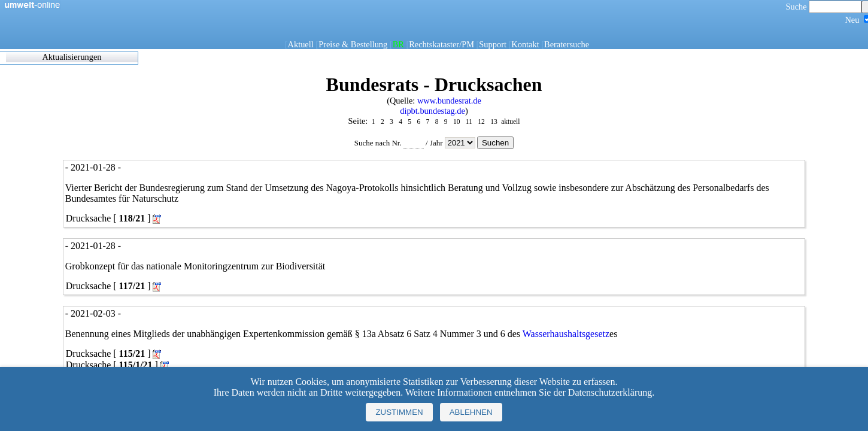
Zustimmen (399, 412)
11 (469, 122)
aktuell (510, 122)
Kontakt (525, 44)
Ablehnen (471, 412)
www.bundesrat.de (449, 101)
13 (494, 122)
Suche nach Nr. (389, 143)
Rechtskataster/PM (441, 44)
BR (398, 44)
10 (456, 122)
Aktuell (301, 44)
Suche (824, 7)
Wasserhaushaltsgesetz (566, 334)
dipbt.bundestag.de (433, 111)
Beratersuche (567, 44)
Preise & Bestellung (353, 44)
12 (481, 122)
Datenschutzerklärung (610, 392)
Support (493, 44)
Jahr (453, 143)
